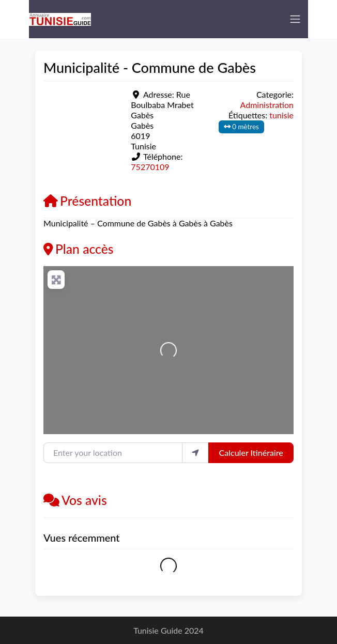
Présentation (87, 201)
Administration (267, 105)
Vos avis (75, 500)
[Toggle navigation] (295, 19)
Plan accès (79, 249)
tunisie (281, 115)
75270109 (150, 167)
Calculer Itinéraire (251, 453)
